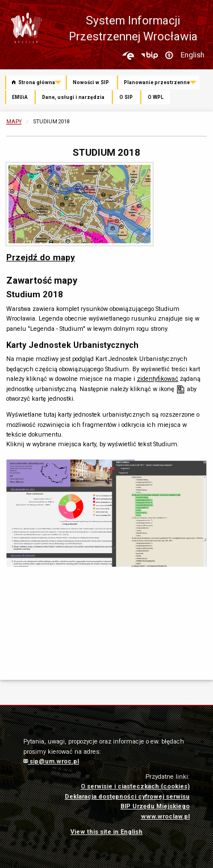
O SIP (126, 97)
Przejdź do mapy (41, 258)
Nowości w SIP (91, 82)
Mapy (14, 121)
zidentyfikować (158, 379)
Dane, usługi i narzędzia (73, 97)
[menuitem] (35, 83)
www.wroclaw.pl (165, 817)
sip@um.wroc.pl (51, 761)
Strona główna (34, 82)
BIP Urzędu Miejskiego (155, 806)
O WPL (156, 97)
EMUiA (20, 97)
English (193, 55)
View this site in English (106, 832)
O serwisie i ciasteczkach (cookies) (135, 786)
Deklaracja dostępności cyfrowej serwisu (127, 797)
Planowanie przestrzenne (157, 82)
